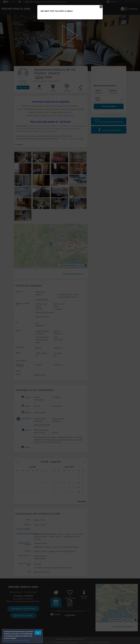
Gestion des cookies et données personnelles (17, 640)
